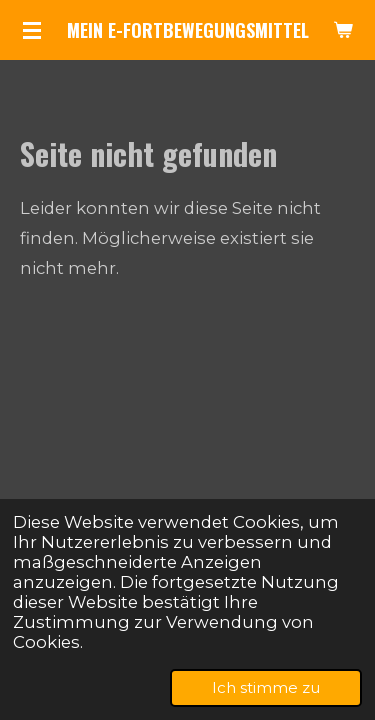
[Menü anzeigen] (32, 30)
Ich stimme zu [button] (266, 687)
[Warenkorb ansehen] (343, 30)
